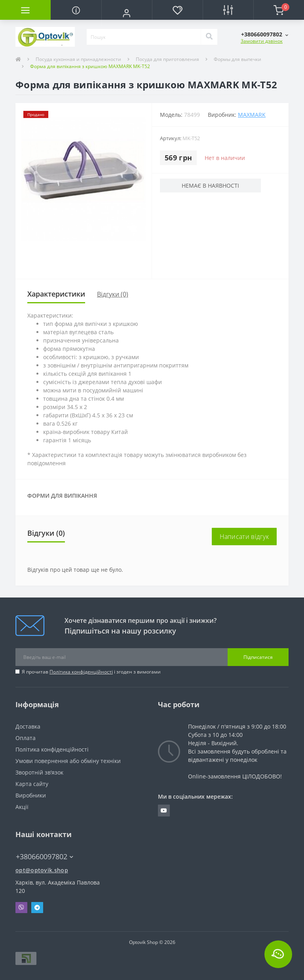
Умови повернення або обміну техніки (68, 761)
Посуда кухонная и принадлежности (78, 59)
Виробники (31, 795)
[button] (127, 13)
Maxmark (252, 115)
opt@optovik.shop (42, 870)
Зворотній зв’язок (39, 772)
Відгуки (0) (113, 294)
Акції (22, 807)
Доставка (28, 726)
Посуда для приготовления (167, 59)
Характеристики (56, 294)
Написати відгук (244, 537)
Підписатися (258, 657)
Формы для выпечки (237, 59)
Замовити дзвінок (262, 41)
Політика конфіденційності (81, 672)
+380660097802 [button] (45, 857)
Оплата (26, 738)
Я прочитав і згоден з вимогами (91, 672)
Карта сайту (32, 784)
